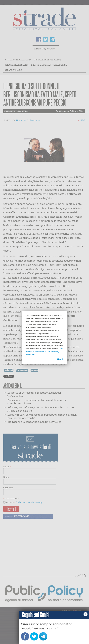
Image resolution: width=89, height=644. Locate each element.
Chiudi (60, 359)
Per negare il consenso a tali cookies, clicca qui (44, 352)
